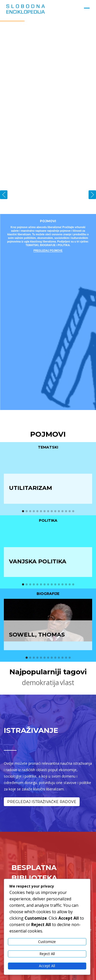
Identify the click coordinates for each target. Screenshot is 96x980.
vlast (67, 683)
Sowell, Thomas (37, 635)
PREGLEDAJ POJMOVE (48, 251)
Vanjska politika (38, 561)
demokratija (40, 683)
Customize (47, 942)
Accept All (47, 966)
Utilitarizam (30, 488)
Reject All (47, 954)
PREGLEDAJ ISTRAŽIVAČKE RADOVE (42, 802)
